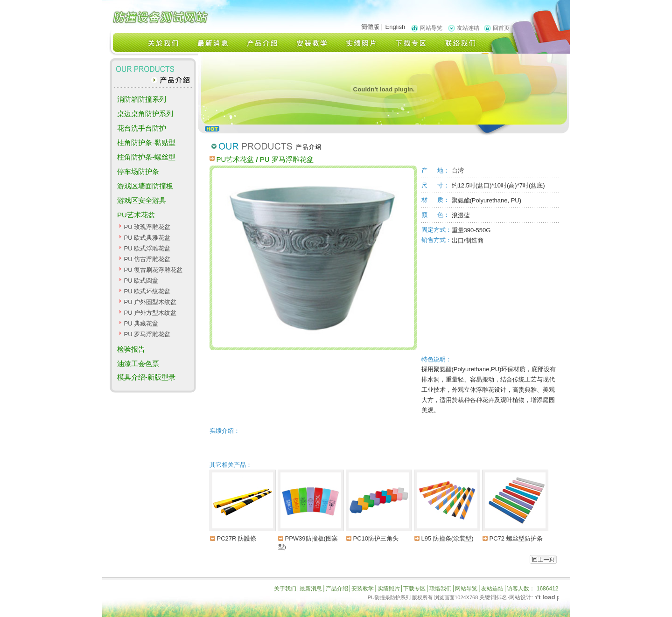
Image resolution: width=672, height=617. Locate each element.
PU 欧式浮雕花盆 (147, 248)
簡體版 (370, 27)
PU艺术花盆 (136, 215)
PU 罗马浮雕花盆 (147, 334)
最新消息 (311, 589)
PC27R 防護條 (237, 538)
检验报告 (131, 349)
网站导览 (431, 28)
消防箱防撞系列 (142, 99)
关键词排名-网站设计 (505, 597)
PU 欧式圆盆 (141, 281)
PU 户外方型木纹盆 (150, 313)
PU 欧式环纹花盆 (147, 291)
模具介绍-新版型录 (146, 377)
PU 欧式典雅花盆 (147, 238)
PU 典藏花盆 (141, 323)
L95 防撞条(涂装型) (448, 538)
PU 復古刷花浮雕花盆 (153, 270)
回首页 (501, 28)
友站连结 (468, 28)
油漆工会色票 (138, 364)
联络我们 (441, 589)
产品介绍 (337, 589)
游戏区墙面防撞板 (145, 186)
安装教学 (363, 589)
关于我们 (285, 589)
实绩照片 (389, 589)
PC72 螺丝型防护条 (516, 538)
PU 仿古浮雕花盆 (147, 259)
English (395, 27)
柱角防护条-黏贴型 (146, 142)
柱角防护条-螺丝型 (146, 157)
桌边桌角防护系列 (145, 114)
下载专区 (414, 589)
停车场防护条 (138, 171)
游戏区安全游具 (142, 200)
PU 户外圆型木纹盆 (150, 302)
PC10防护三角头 (376, 538)
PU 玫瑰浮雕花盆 (147, 227)
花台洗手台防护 (142, 128)
